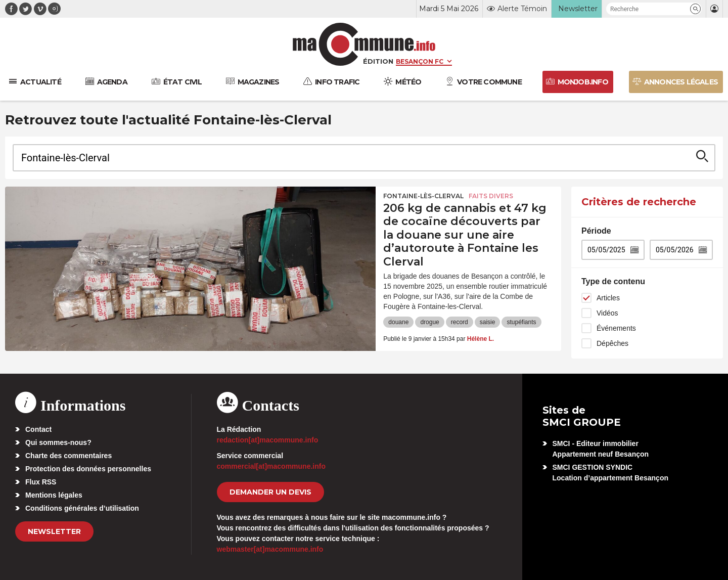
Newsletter (54, 531)
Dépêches (612, 343)
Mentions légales (54, 495)
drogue (429, 322)
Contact (38, 429)
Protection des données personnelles (88, 469)
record (460, 322)
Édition (378, 61)
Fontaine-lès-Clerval (423, 196)
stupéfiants (521, 322)
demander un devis (270, 492)
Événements (616, 328)
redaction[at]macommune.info (268, 440)
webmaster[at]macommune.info (270, 549)
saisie (488, 322)
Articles (608, 298)
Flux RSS (41, 482)
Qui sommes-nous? (58, 442)
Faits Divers (491, 196)
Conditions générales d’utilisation (82, 508)
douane (398, 322)
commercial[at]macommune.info (271, 466)
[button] (695, 9)
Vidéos (607, 313)
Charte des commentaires (69, 456)
